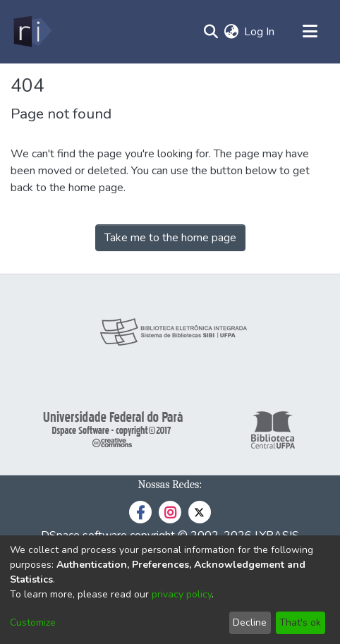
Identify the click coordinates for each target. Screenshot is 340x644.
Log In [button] (260, 32)
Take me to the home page (170, 238)
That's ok (300, 622)
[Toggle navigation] (310, 32)
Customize (33, 622)
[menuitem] (231, 32)
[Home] (31, 32)
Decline (250, 622)
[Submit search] (211, 32)
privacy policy (182, 594)
